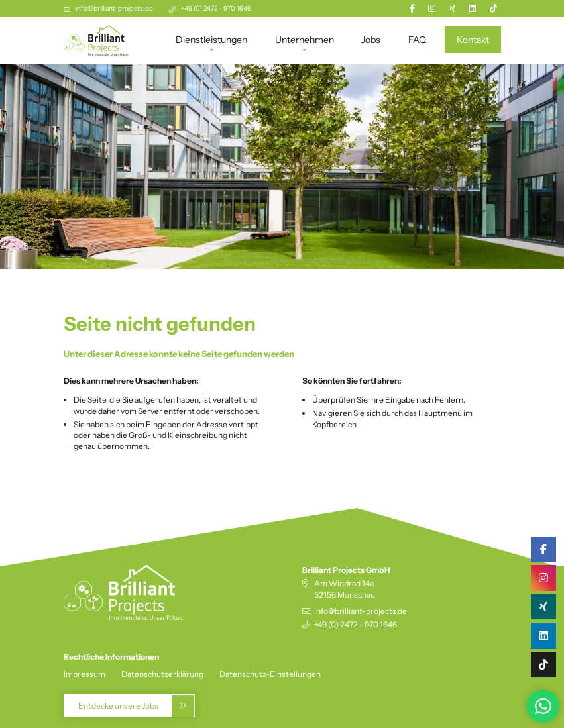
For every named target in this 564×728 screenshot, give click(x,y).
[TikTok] (493, 8)
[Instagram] (432, 8)
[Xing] (452, 8)
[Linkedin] (472, 8)
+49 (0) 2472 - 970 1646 (216, 8)
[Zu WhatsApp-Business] (541, 705)
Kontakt (473, 40)
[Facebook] (412, 8)
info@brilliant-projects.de (114, 8)
